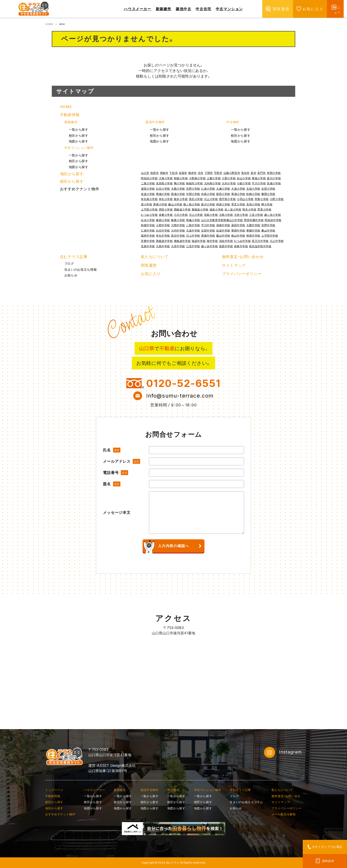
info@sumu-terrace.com (180, 396)
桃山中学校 (238, 236)
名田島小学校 (164, 183)
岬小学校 (267, 204)
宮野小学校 (193, 189)
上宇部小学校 (149, 209)
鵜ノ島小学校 (192, 204)
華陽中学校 (253, 230)
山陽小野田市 (232, 173)
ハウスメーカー (138, 9)
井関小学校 (274, 173)
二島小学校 (148, 183)
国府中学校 (148, 236)
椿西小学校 (163, 220)
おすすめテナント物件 (80, 189)
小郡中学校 (163, 225)
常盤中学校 (148, 241)
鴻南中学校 (223, 225)
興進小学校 (259, 178)
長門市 (262, 173)
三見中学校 (193, 246)
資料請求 (328, 861)
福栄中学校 (199, 241)
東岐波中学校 (182, 241)
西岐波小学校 (182, 209)
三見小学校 (256, 215)
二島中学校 (193, 225)
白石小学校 (163, 189)
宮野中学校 (268, 225)
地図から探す (79, 141)
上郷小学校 (214, 178)
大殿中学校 (253, 225)
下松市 (173, 173)
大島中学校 (163, 246)
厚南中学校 (208, 236)
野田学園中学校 (254, 220)
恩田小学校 (166, 209)
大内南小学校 (212, 183)
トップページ (54, 790)
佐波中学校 (223, 230)
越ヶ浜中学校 (210, 246)
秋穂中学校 (148, 225)
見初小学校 (253, 204)
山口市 (145, 173)
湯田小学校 (148, 189)
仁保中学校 (148, 230)
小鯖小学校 (244, 183)
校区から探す (79, 136)
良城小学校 (274, 183)
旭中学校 (212, 241)
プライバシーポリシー (242, 274)
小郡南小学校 (197, 178)
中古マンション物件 (79, 148)
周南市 (164, 173)
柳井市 (193, 173)
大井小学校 (241, 215)
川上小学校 (211, 199)
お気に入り (302, 9)
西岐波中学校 (164, 241)
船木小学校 (181, 199)
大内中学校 (178, 230)
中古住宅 (203, 9)
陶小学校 (179, 183)
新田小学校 (223, 194)
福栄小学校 (217, 209)
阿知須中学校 (273, 220)
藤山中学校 (223, 236)
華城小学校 (163, 194)
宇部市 (218, 173)
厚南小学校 (160, 204)
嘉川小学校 (274, 178)
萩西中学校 (226, 246)
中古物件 (233, 122)
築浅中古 (183, 9)
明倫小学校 (193, 220)
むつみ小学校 (149, 215)
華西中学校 (238, 230)
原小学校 (147, 204)
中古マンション (229, 9)
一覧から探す (79, 130)
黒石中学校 (178, 236)
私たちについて (155, 257)
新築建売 (164, 9)
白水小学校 (148, 220)
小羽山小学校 (245, 199)
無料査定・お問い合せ (286, 796)
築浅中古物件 (155, 122)
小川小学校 (181, 215)
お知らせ (71, 275)
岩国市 (183, 173)
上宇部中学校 (270, 236)
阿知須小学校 (149, 178)
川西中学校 (178, 225)
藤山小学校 (175, 204)
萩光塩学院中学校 (260, 246)
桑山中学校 (268, 230)
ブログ (69, 264)
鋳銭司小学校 (195, 183)
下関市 (209, 173)
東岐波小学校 (200, 209)
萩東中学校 (241, 246)
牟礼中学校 (163, 236)
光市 (201, 173)
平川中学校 (208, 225)
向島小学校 (208, 194)
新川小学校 (208, 204)
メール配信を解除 (284, 814)
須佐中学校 (226, 241)
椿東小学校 (178, 220)
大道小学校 (238, 189)
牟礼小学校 (166, 199)
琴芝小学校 (238, 204)
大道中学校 (193, 230)
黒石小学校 (196, 199)
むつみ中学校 (243, 241)
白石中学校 (163, 230)
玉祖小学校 (253, 189)
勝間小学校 (268, 194)
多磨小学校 (166, 215)
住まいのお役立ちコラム (246, 802)
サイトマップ (234, 265)
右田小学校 (268, 189)
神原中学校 (253, 236)
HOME (49, 24)
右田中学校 (208, 230)
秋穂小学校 (181, 178)
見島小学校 (211, 215)
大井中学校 (178, 246)
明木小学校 (249, 209)
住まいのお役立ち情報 (81, 270)
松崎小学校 (253, 194)
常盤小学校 (262, 199)
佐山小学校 (244, 178)
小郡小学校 (229, 178)
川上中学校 (193, 236)
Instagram (283, 752)
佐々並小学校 (233, 209)
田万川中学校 (260, 241)
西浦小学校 (178, 194)
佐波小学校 (148, 194)
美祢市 (245, 173)
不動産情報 (70, 115)
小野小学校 (277, 199)
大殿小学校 (178, 189)
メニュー (335, 9)
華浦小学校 (238, 194)
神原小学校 (223, 204)
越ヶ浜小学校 (273, 215)
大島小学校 (226, 215)
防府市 (155, 173)
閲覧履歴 (271, 9)
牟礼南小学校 (149, 199)
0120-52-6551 (183, 383)
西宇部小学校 (227, 199)
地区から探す (72, 174)
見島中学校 (148, 246)
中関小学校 (193, 194)
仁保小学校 (208, 189)
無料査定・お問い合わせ (243, 257)
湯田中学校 (238, 225)
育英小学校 (264, 209)
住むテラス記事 (74, 257)
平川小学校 (259, 183)
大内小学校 (229, 183)
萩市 (254, 173)
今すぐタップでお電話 (327, 847)
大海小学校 (166, 178)
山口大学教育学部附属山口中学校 (222, 220)
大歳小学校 (223, 189)
